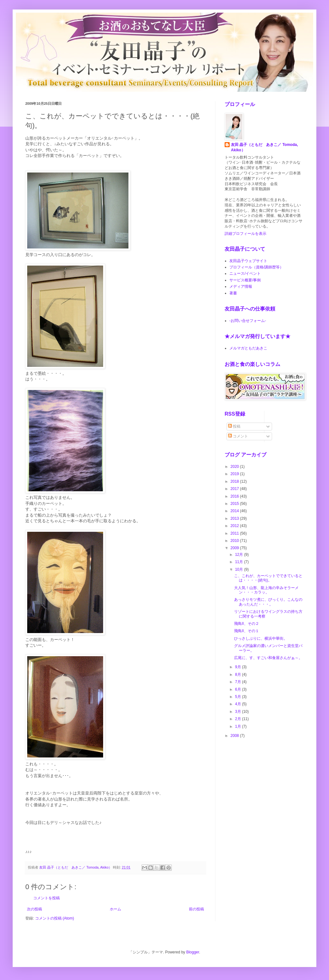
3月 (239, 712)
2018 (235, 481)
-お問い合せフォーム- (248, 321)
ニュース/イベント (245, 273)
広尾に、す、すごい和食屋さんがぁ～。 (268, 658)
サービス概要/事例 (245, 280)
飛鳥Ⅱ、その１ (247, 631)
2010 (235, 541)
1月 (239, 726)
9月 (239, 667)
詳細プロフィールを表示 (245, 234)
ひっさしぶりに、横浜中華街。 (261, 638)
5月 (239, 697)
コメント (238, 436)
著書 (233, 293)
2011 (235, 533)
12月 (240, 555)
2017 (235, 489)
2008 (235, 736)
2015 (235, 504)
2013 (235, 518)
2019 (235, 474)
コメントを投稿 (47, 898)
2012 (235, 526)
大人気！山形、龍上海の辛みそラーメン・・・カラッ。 (266, 590)
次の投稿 (34, 909)
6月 (239, 689)
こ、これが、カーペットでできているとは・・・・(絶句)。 (268, 578)
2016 (235, 496)
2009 (235, 548)
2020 (235, 467)
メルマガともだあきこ (248, 348)
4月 (239, 704)
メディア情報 (241, 286)
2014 (235, 511)
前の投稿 (196, 909)
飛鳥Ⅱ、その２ (247, 624)
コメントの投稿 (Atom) (55, 918)
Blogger (193, 952)
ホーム (115, 909)
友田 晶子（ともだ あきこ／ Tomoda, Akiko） (264, 147)
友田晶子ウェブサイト (248, 261)
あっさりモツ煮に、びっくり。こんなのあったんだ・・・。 (268, 602)
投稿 (234, 426)
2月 (239, 719)
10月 (240, 569)
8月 (239, 675)
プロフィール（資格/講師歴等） (256, 267)
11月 (240, 562)
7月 (239, 682)
